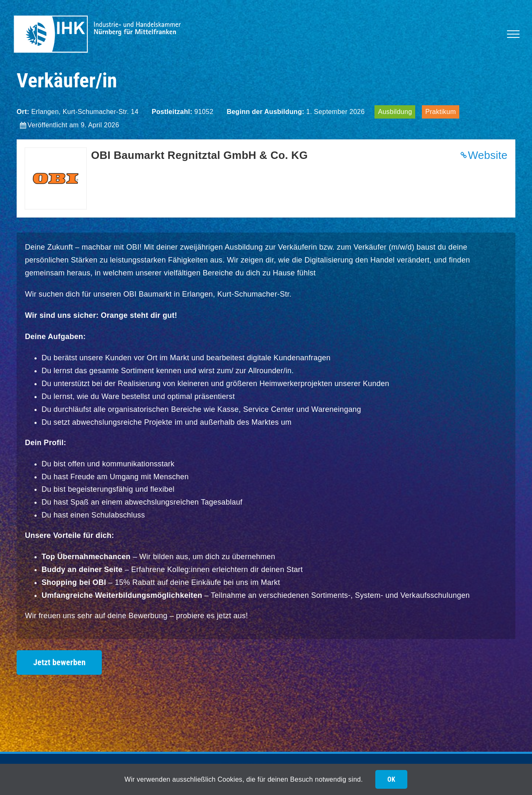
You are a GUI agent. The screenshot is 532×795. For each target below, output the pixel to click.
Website (488, 155)
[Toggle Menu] (513, 34)
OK (391, 779)
